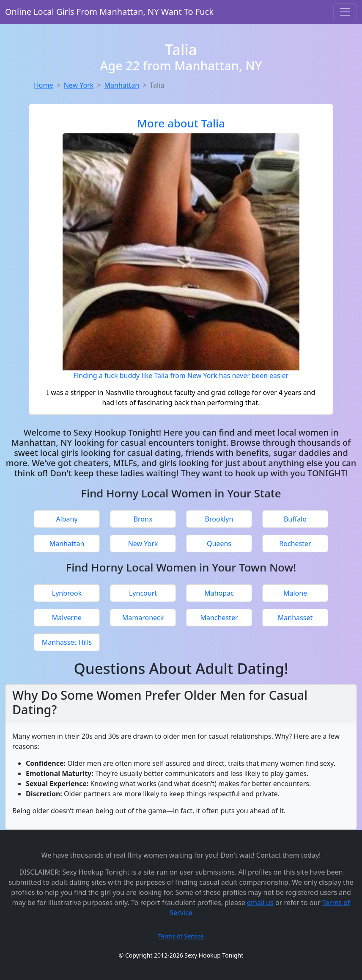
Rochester (295, 544)
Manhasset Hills (67, 642)
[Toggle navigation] (345, 12)
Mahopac (219, 593)
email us (260, 903)
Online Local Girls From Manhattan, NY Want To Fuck (109, 12)
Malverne (67, 618)
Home (44, 85)
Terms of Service (181, 936)
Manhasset (295, 618)
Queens (219, 544)
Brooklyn (219, 519)
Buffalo (295, 519)
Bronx (143, 519)
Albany (67, 519)
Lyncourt (143, 593)
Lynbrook (67, 593)
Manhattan (122, 85)
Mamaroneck (143, 618)
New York (79, 85)
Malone (295, 593)
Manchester (219, 618)
